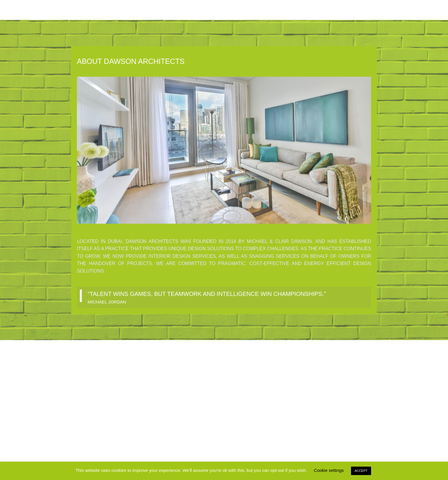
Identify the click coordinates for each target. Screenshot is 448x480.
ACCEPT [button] (361, 471)
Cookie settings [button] (329, 470)
